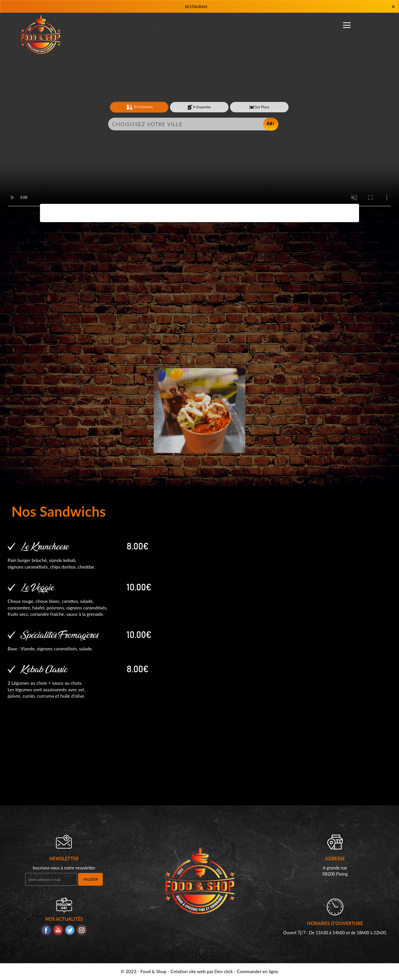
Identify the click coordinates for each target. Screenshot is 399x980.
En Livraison (139, 107)
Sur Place (259, 107)
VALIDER (90, 879)
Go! (271, 124)
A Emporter (199, 107)
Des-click (223, 971)
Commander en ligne (258, 971)
